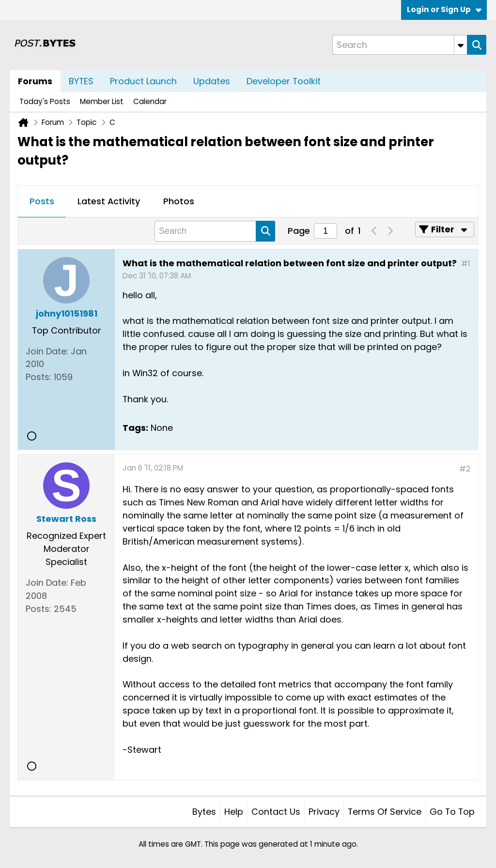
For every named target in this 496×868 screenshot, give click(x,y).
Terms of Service (385, 812)
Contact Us (276, 812)
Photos (179, 201)
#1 (466, 264)
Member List (102, 101)
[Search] (400, 45)
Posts (42, 201)
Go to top (452, 812)
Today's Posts (45, 101)
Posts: (39, 377)
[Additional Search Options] (461, 45)
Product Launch (143, 81)
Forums (35, 81)
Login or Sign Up (444, 9)
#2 (465, 469)
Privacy (324, 812)
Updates (212, 81)
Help (234, 812)
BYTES (81, 81)
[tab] (42, 202)
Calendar (150, 101)
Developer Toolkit (284, 81)
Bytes (204, 812)
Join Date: (47, 351)
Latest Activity (109, 201)
